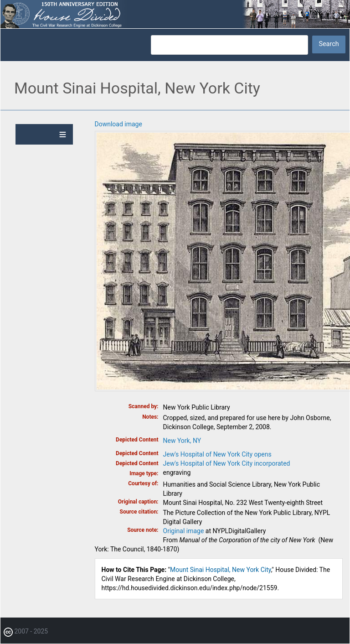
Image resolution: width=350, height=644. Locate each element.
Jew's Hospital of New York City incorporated (227, 463)
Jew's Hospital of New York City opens (217, 454)
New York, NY (182, 441)
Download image (118, 124)
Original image (184, 531)
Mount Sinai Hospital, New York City (221, 570)
